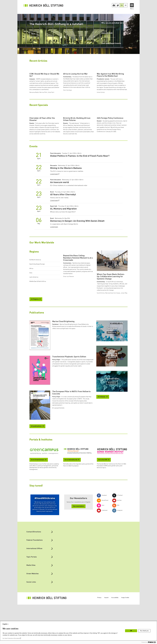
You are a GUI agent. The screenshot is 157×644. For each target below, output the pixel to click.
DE (126, 5)
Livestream (54, 211)
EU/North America (35, 297)
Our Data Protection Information (11, 638)
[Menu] (132, 5)
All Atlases (102, 436)
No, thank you (144, 631)
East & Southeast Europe (37, 301)
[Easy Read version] (114, 5)
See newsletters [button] (78, 546)
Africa (31, 306)
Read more (112, 372)
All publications (36, 466)
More (33, 34)
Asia (31, 310)
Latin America (34, 314)
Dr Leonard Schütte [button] (58, 447)
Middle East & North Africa (38, 319)
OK (131, 631)
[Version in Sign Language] (118, 5)
